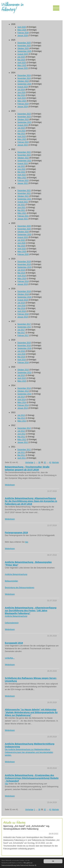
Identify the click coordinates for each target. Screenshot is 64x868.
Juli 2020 (21, 240)
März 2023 (22, 139)
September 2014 (24, 394)
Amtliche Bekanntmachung (16, 574)
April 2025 (22, 63)
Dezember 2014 (24, 388)
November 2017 (24, 324)
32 (45, 462)
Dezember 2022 (24, 152)
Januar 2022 (23, 183)
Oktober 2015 (23, 370)
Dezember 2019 (24, 262)
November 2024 (24, 78)
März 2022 (22, 178)
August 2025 (23, 54)
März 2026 (22, 30)
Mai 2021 (21, 210)
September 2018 (24, 297)
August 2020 (23, 237)
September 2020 (24, 235)
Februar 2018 (23, 314)
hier (27, 542)
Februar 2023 (23, 142)
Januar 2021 (23, 219)
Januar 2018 (23, 317)
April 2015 (22, 378)
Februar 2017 (23, 335)
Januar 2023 (23, 145)
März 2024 (22, 101)
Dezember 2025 (24, 43)
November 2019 (24, 264)
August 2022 (23, 163)
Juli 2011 (21, 452)
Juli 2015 (21, 375)
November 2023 (24, 117)
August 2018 (23, 300)
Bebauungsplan (11, 581)
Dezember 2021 (24, 191)
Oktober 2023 (23, 119)
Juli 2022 (21, 166)
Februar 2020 (23, 254)
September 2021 (24, 199)
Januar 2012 (23, 442)
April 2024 (22, 98)
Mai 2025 (21, 60)
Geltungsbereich (12, 623)
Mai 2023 (21, 134)
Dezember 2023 (24, 114)
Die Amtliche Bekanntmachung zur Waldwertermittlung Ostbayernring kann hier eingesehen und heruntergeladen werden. (29, 752)
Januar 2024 (23, 107)
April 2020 (22, 249)
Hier (7, 784)
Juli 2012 (21, 431)
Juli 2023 (21, 128)
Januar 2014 (23, 408)
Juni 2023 (21, 131)
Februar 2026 (23, 33)
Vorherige (29, 462)
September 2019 (24, 267)
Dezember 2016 (24, 343)
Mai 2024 (21, 95)
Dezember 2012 (24, 428)
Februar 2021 (23, 216)
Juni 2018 (21, 306)
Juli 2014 (21, 397)
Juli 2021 (21, 205)
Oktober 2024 (23, 81)
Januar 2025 (23, 68)
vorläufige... (10, 658)
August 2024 (23, 87)
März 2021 (22, 213)
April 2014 (22, 400)
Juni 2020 (21, 243)
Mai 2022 (21, 172)
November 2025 (24, 46)
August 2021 (23, 202)
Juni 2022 (21, 169)
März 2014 (22, 402)
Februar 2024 (23, 104)
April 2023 (22, 136)
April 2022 (22, 175)
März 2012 (22, 440)
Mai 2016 (21, 357)
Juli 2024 (21, 90)
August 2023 (23, 125)
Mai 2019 (21, 273)
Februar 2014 (23, 405)
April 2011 (22, 458)
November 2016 (24, 346)
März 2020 (22, 252)
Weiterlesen (10, 485)
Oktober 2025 (23, 48)
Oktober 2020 (23, 232)
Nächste (55, 462)
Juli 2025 (21, 57)
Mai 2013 (21, 418)
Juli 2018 (21, 303)
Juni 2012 (21, 434)
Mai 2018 (21, 308)
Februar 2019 (23, 281)
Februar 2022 (23, 180)
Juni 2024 (21, 92)
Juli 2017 (21, 330)
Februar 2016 (23, 362)
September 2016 (24, 348)
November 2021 (24, 193)
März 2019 (22, 279)
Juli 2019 (21, 270)
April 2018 (22, 311)
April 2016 (22, 360)
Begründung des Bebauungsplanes (20, 588)
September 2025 (24, 51)
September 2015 (24, 373)
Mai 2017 (21, 333)
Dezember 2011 (24, 450)
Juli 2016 (21, 351)
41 (50, 462)
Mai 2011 (21, 455)
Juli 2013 (21, 415)
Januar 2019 (23, 284)
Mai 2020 (21, 246)
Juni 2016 (21, 354)
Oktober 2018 (23, 294)
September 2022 (24, 161)
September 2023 (24, 122)
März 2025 (22, 65)
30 (39, 462)
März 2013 (22, 421)
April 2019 (22, 276)
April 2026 (22, 27)
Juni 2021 (21, 207)
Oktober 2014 (23, 391)
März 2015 (22, 381)
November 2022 (24, 155)
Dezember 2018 (24, 291)
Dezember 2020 (24, 226)
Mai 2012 (21, 437)
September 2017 (24, 327)
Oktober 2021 (23, 196)
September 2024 (24, 84)
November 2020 (24, 229)
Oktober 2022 (23, 158)
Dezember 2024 (24, 75)
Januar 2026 (23, 36)
